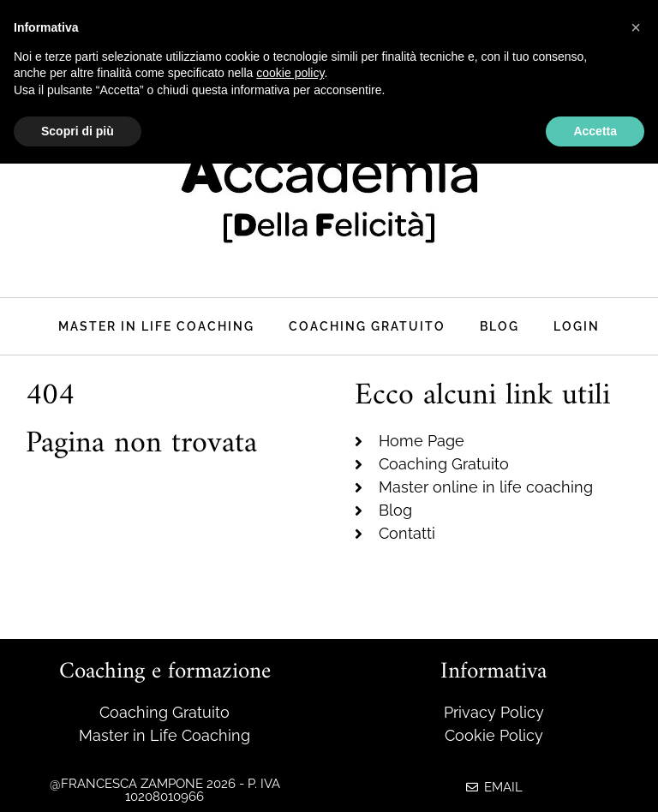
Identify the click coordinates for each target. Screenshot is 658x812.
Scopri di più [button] (78, 131)
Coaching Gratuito (367, 326)
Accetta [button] (595, 131)
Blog (499, 326)
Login (577, 326)
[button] (636, 27)
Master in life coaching (156, 326)
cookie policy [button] (290, 73)
